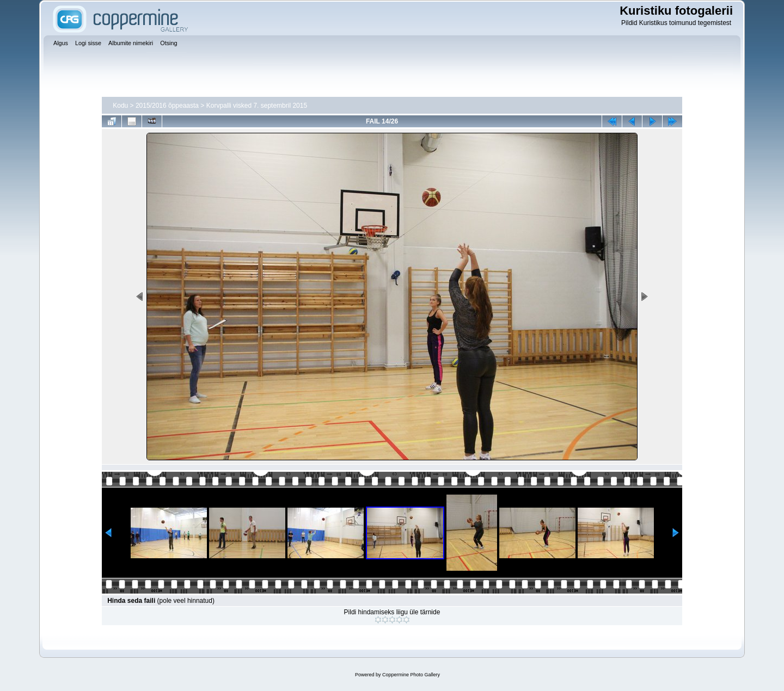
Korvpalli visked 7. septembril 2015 (257, 106)
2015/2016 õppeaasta (167, 106)
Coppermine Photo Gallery (411, 675)
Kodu (120, 106)
